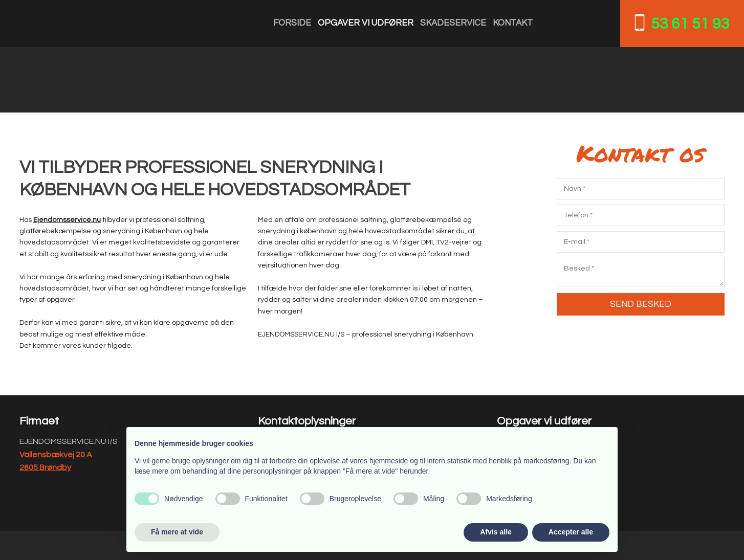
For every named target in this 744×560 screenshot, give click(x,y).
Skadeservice (453, 23)
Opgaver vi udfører (366, 23)
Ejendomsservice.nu (67, 220)
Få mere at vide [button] (177, 532)
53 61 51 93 (690, 24)
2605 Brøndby (45, 467)
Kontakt (513, 23)
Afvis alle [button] (496, 532)
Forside (292, 23)
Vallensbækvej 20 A (56, 455)
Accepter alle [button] (571, 532)
